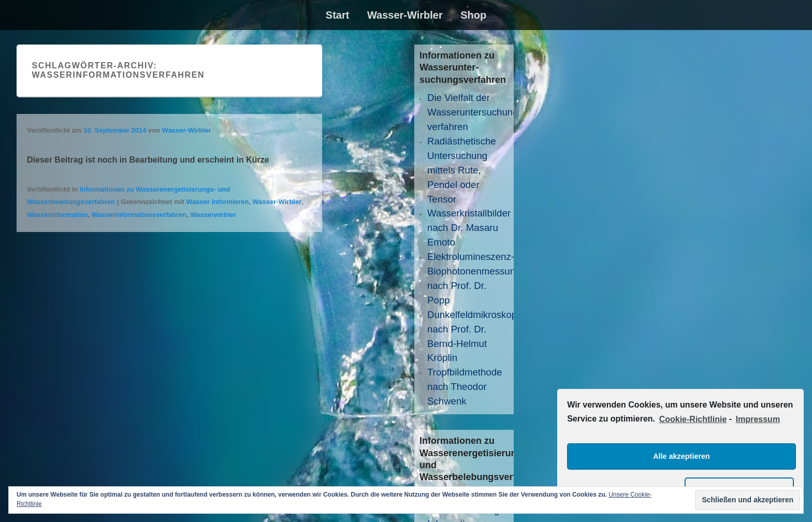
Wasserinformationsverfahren (139, 215)
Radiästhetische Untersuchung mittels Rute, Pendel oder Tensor (462, 170)
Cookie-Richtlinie (693, 419)
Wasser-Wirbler (405, 15)
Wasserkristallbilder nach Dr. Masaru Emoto (469, 228)
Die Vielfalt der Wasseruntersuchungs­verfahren (477, 112)
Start (338, 15)
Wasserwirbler (213, 215)
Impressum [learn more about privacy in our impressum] (758, 419)
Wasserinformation (57, 215)
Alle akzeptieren (682, 456)
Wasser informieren (217, 202)
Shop (473, 15)
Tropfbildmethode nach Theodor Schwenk (465, 387)
